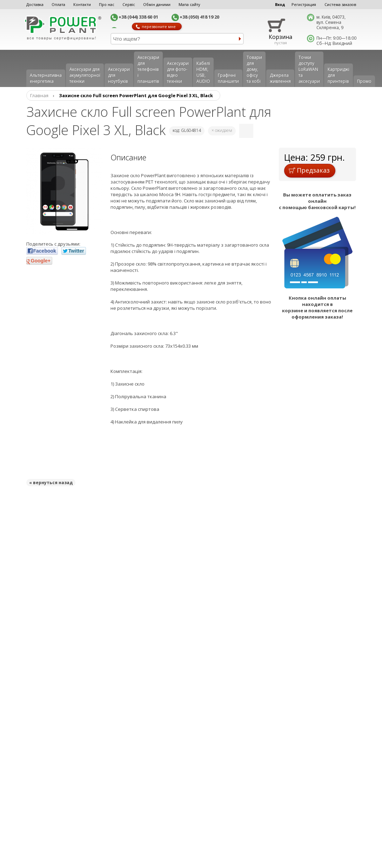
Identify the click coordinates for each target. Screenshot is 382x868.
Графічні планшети (228, 78)
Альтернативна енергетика (46, 78)
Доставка (35, 4)
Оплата (58, 4)
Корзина (280, 37)
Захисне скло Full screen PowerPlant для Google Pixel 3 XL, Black (136, 95)
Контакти (82, 4)
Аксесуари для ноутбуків (119, 75)
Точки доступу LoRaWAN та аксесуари (309, 69)
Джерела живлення (280, 78)
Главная (39, 95)
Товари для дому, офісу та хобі (254, 69)
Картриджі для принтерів (339, 75)
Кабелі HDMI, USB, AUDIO (203, 72)
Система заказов (340, 4)
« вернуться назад (51, 483)
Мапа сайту (189, 4)
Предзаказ (309, 170)
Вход (280, 4)
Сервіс (129, 4)
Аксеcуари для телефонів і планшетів (148, 69)
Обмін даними (157, 4)
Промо (364, 81)
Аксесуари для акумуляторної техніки (85, 75)
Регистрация (304, 4)
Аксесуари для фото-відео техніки (178, 72)
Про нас (107, 4)
